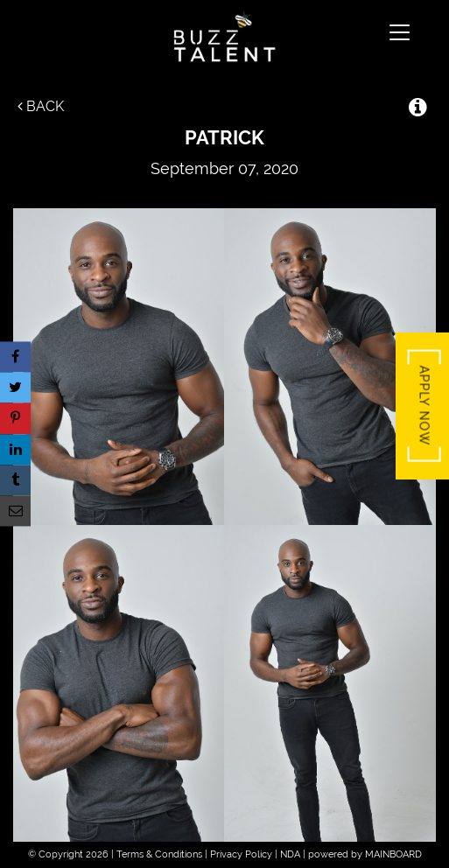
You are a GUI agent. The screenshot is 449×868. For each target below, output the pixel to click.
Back (41, 106)
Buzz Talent (224, 37)
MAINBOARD (393, 854)
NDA (290, 854)
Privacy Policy (241, 854)
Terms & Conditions (159, 854)
